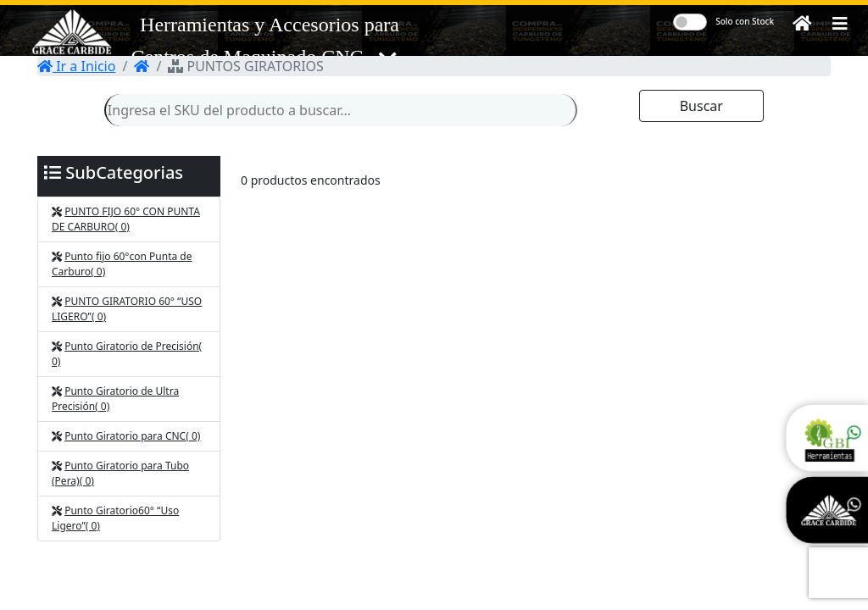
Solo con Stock (745, 21)
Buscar (701, 106)
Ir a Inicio (76, 66)
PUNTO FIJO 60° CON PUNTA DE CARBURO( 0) (126, 219)
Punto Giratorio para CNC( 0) (132, 436)
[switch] (690, 22)
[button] (840, 24)
